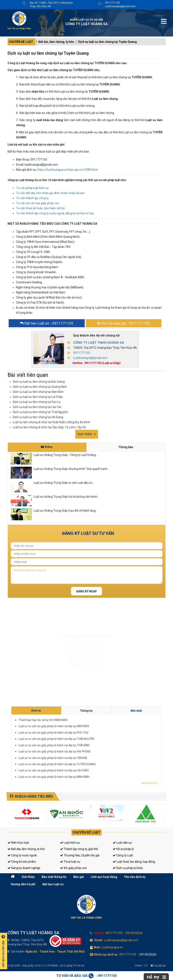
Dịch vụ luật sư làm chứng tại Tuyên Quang (107, 42)
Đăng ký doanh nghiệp (24, 868)
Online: (141, 966)
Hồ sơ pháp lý (123, 849)
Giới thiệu (28, 877)
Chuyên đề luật (86, 832)
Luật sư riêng (64, 656)
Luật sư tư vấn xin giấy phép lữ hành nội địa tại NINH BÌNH (107, 751)
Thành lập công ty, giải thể (79, 849)
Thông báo (126, 447)
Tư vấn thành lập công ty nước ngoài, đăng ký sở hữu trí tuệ (55, 213)
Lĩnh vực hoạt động (104, 877)
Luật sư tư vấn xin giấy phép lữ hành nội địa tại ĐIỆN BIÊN (107, 744)
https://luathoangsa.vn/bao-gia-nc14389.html (68, 170)
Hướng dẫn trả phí (23, 884)
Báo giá (79, 877)
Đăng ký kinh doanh (66, 650)
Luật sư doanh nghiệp (67, 643)
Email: (99, 940)
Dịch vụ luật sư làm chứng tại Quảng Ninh (40, 387)
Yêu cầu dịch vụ (135, 877)
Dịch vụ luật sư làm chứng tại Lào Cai (37, 407)
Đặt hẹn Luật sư (53, 884)
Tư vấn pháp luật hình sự (32, 188)
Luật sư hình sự (64, 630)
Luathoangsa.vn (112, 947)
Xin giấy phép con (73, 868)
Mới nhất (119, 742)
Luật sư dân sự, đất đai (67, 637)
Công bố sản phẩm (22, 862)
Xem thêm (87, 434)
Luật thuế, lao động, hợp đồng (134, 862)
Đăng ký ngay (86, 591)
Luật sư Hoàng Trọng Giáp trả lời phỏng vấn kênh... (66, 497)
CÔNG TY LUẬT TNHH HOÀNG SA (99, 343)
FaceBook (158, 966)
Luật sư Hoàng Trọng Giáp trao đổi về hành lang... (66, 511)
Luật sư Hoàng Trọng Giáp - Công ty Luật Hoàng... (66, 455)
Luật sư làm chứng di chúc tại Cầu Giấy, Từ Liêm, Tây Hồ (49, 427)
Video (47, 447)
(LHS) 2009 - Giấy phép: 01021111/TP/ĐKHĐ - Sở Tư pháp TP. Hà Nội (46, 966)
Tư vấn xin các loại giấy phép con (38, 203)
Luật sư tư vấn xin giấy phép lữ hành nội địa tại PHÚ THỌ (107, 745)
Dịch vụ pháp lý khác (128, 868)
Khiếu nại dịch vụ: (106, 954)
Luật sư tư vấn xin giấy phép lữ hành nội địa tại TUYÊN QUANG (108, 749)
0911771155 (113, 3)
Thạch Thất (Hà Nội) (71, 952)
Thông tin (112, 742)
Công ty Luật (123, 855)
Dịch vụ (105, 742)
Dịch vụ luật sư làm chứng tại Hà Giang (38, 417)
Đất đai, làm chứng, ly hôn (56, 42)
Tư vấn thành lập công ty (32, 198)
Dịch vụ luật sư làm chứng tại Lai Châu (38, 397)
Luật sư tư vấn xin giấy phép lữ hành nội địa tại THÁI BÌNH (107, 747)
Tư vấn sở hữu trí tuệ (66, 676)
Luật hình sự (70, 843)
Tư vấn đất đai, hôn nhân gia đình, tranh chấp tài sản (50, 193)
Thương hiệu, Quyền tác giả (80, 855)
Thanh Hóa (47, 952)
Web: (97, 947)
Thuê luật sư (70, 862)
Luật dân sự (122, 843)
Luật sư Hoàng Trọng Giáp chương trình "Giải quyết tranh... (71, 469)
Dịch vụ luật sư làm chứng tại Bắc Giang (39, 382)
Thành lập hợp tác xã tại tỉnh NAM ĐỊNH (106, 743)
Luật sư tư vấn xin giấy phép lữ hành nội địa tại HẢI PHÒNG (107, 748)
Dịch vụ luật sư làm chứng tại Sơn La (37, 402)
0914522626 (134, 933)
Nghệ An (31, 952)
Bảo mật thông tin (54, 877)
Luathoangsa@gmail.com (120, 6)
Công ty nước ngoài (22, 855)
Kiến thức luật (18, 843)
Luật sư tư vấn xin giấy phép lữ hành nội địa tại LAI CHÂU (107, 750)
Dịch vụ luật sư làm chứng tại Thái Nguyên (40, 412)
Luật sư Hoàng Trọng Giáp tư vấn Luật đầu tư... (64, 483)
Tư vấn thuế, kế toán (66, 669)
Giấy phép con (64, 663)
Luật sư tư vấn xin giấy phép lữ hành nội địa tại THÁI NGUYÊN (108, 746)
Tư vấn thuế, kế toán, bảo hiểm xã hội (40, 208)
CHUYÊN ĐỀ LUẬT (21, 42)
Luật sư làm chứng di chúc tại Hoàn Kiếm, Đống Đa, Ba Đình (51, 422)
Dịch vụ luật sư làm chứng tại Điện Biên (38, 392)
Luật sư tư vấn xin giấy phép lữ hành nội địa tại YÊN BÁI (107, 748)
